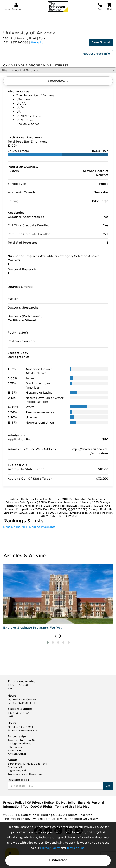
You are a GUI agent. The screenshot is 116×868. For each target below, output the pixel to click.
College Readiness (19, 744)
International (16, 747)
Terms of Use (75, 848)
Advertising (15, 751)
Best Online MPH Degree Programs (29, 527)
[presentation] (56, 636)
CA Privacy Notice (40, 803)
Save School (101, 42)
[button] (48, 643)
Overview (58, 81)
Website (37, 42)
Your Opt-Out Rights (38, 807)
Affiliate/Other (17, 754)
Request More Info (96, 54)
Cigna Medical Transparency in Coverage (25, 772)
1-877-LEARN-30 (18, 685)
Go (108, 786)
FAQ (10, 689)
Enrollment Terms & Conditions (28, 764)
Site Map (83, 807)
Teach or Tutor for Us (22, 740)
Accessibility (16, 767)
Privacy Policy (50, 848)
